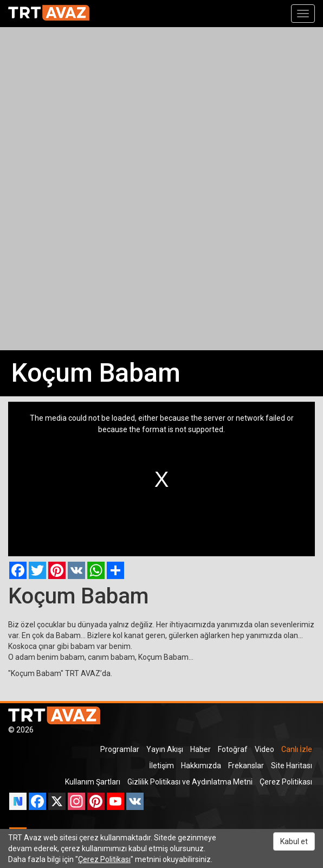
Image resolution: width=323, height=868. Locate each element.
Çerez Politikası (286, 782)
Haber (201, 749)
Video (264, 749)
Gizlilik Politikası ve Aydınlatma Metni (190, 782)
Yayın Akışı (165, 749)
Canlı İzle (297, 749)
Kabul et (294, 841)
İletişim (161, 766)
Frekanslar (246, 766)
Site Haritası (292, 766)
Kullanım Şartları (93, 782)
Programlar (120, 749)
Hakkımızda (201, 766)
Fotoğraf (233, 749)
